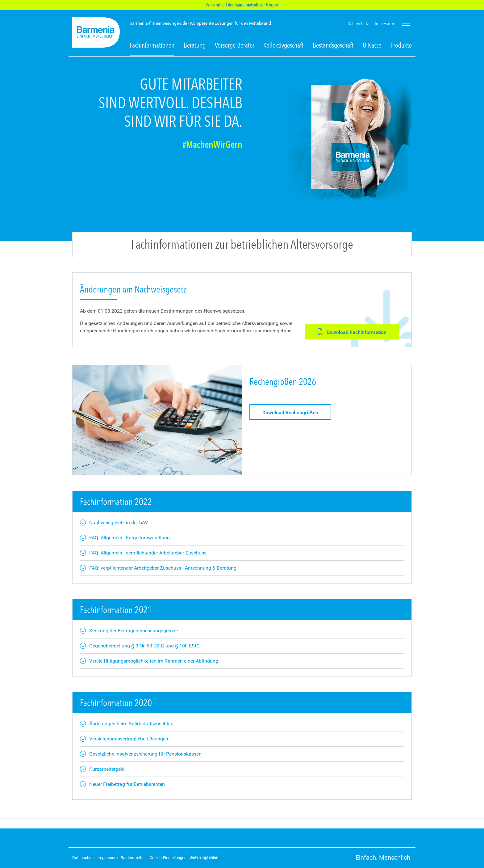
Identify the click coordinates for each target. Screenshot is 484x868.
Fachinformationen (152, 45)
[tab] (242, 151)
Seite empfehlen (204, 857)
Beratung (195, 45)
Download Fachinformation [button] (352, 332)
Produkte (401, 45)
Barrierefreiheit (134, 858)
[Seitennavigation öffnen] (406, 23)
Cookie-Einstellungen (168, 858)
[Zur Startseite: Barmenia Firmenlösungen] (96, 34)
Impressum (384, 24)
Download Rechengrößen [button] (290, 413)
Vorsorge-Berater (235, 45)
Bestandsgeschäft (333, 45)
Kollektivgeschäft (283, 45)
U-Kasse (372, 45)
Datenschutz (358, 24)
